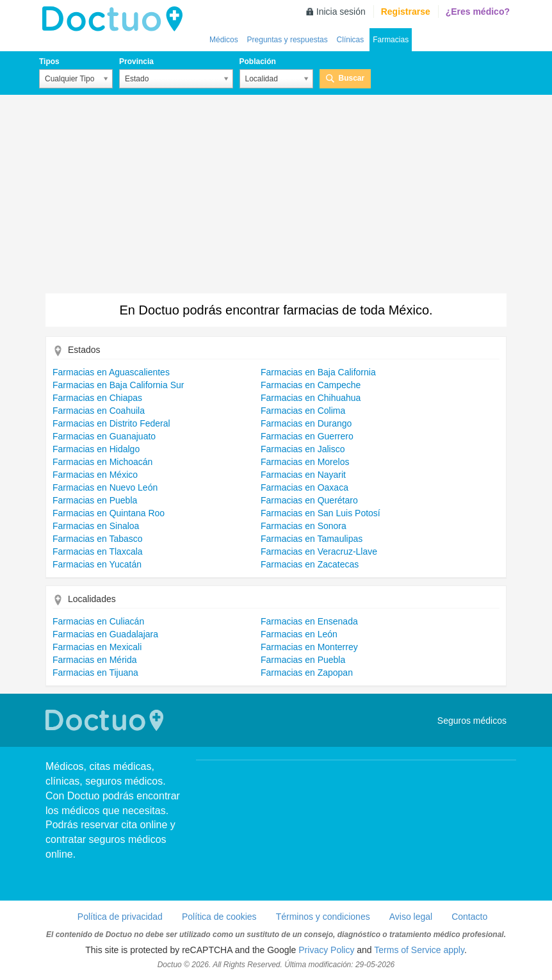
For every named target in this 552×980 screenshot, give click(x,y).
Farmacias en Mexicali (97, 647)
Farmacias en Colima (303, 411)
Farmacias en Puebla (95, 500)
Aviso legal (411, 917)
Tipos (49, 61)
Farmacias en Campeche (311, 385)
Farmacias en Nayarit (303, 475)
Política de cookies (219, 917)
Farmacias (391, 40)
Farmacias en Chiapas (97, 398)
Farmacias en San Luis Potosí (321, 513)
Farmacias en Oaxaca (304, 487)
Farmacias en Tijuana (95, 673)
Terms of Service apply (419, 950)
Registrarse (406, 12)
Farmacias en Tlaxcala (98, 551)
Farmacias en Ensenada (309, 621)
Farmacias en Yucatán (97, 564)
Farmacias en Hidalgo (96, 449)
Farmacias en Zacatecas (310, 564)
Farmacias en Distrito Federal (111, 423)
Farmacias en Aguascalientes (111, 372)
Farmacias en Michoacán (102, 462)
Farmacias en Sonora (304, 526)
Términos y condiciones (323, 917)
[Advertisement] (276, 197)
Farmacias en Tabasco (98, 539)
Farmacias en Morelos (305, 462)
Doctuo (116, 19)
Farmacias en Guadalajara (105, 634)
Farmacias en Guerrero (307, 436)
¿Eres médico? (478, 12)
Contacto (469, 917)
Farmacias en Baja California (318, 372)
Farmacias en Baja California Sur (118, 385)
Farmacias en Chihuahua (311, 398)
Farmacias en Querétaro (309, 500)
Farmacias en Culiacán (98, 621)
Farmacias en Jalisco (303, 449)
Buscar (352, 78)
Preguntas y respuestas (288, 40)
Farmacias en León (299, 634)
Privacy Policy (326, 950)
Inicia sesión (341, 12)
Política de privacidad (120, 917)
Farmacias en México (95, 475)
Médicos (224, 40)
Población (258, 61)
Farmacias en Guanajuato (104, 436)
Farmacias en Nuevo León (105, 487)
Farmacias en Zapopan (307, 673)
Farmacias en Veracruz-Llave (319, 551)
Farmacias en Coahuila (99, 411)
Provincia (136, 61)
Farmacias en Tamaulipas (312, 539)
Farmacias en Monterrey (309, 647)
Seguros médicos (472, 721)
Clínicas (351, 40)
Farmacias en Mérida (95, 660)
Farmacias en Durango (306, 423)
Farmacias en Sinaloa (96, 526)
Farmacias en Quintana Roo (109, 513)
